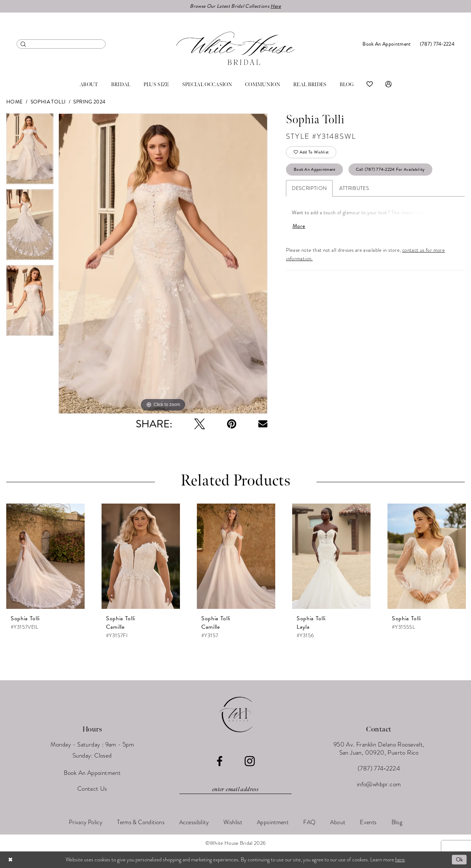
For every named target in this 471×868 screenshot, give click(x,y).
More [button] (299, 227)
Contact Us (92, 789)
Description (309, 189)
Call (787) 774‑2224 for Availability (391, 170)
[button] (388, 85)
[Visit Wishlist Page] (370, 85)
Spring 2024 (89, 102)
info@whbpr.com (379, 785)
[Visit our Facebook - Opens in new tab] (219, 762)
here (400, 860)
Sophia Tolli (48, 102)
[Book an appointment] (387, 44)
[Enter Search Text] (61, 44)
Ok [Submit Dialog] (459, 860)
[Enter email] (235, 790)
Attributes (354, 189)
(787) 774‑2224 (379, 769)
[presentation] (45, 557)
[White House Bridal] (235, 48)
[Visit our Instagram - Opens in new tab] (250, 762)
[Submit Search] (23, 44)
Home (15, 102)
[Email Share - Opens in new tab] (263, 424)
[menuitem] (61, 44)
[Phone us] (437, 44)
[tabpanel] (30, 152)
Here (276, 6)
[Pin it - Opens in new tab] (232, 424)
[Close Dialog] (11, 860)
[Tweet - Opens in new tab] (200, 424)
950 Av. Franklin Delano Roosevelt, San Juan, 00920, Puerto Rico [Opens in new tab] (379, 749)
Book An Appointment (315, 170)
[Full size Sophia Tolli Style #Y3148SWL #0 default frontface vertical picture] (163, 264)
